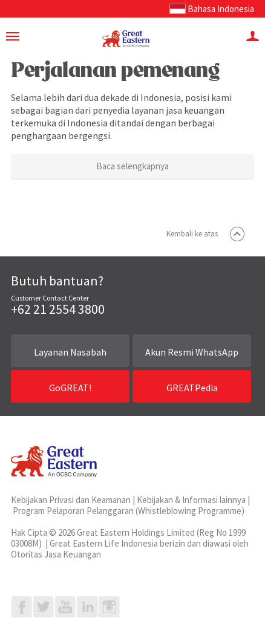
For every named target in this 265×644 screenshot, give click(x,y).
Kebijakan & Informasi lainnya (191, 500)
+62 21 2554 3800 (58, 309)
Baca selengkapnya (132, 166)
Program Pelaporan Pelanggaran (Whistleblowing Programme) (129, 511)
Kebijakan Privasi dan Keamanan (71, 500)
